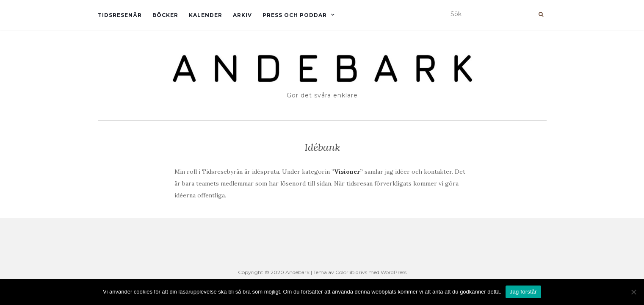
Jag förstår (523, 292)
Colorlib (345, 272)
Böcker (165, 15)
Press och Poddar (295, 15)
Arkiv (242, 15)
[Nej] (633, 292)
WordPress (394, 272)
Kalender (206, 15)
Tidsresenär (120, 15)
